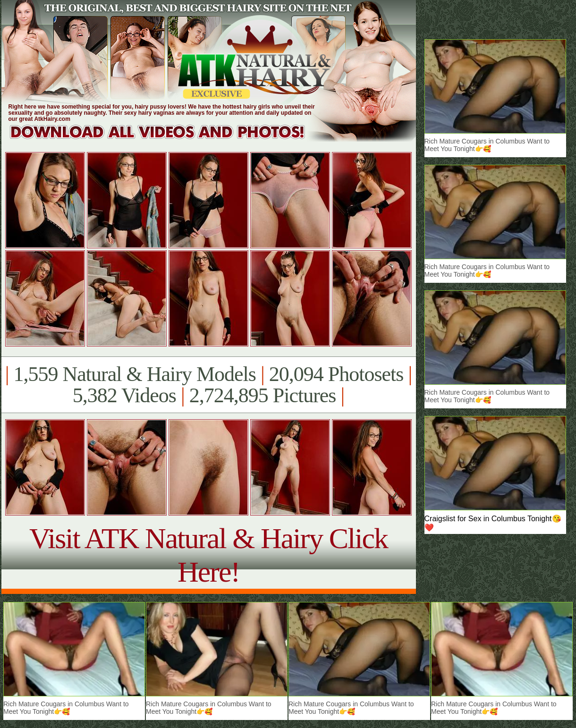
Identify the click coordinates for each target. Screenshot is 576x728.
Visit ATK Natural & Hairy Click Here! (208, 555)
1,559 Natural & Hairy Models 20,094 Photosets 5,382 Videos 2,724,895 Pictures (208, 385)
